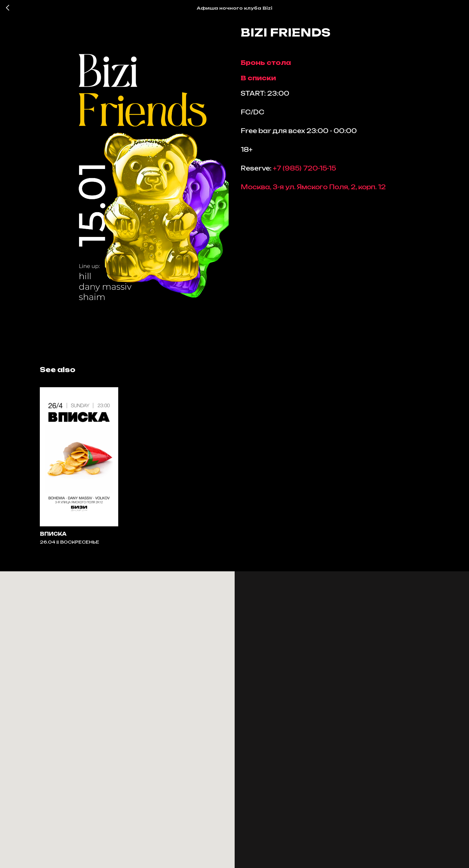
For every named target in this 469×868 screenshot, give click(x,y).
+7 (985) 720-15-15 (304, 171)
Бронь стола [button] (266, 65)
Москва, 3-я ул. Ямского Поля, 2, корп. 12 (313, 190)
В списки (258, 81)
